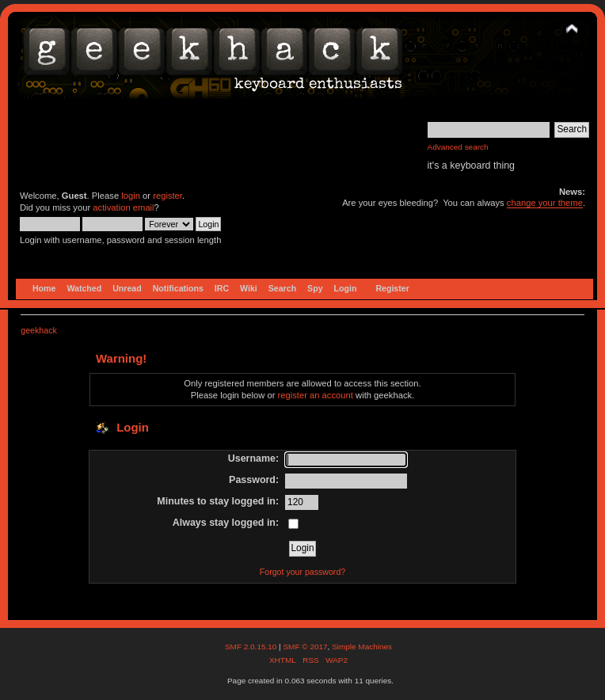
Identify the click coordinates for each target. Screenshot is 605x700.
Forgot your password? (302, 572)
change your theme (545, 203)
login (131, 196)
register (167, 196)
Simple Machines (362, 647)
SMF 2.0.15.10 (252, 647)
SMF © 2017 (305, 647)
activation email (123, 207)
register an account (316, 395)
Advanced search (458, 147)
